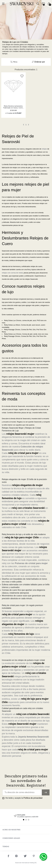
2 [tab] (26, 820)
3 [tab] (29, 820)
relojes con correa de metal (12, 273)
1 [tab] (24, 820)
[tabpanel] (26, 816)
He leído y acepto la (24, 798)
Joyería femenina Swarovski (33, 737)
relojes (44, 149)
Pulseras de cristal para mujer (31, 563)
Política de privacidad (33, 798)
